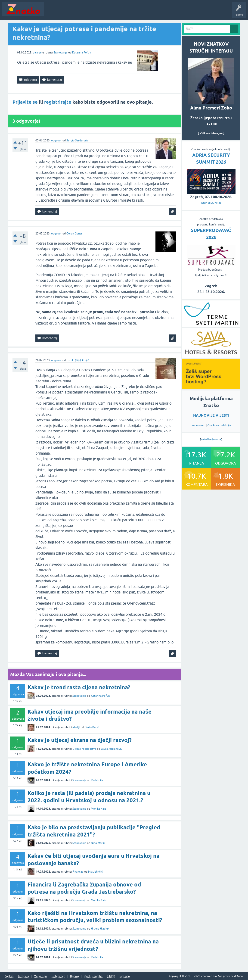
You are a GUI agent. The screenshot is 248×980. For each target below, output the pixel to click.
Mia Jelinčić (95, 872)
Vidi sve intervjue (211, 133)
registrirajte (58, 102)
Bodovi (74, 976)
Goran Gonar (74, 234)
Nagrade (163, 12)
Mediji (76, 727)
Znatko (9, 976)
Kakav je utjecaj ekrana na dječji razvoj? (80, 740)
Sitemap (125, 976)
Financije (78, 872)
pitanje (37, 53)
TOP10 (149, 12)
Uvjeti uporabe (93, 976)
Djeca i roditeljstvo (84, 749)
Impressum (198, 425)
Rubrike (91, 12)
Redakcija (97, 780)
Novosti (52, 12)
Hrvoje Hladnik (100, 929)
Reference (58, 976)
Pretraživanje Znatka (211, 439)
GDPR (111, 976)
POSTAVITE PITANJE (114, 12)
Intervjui (24, 976)
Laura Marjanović (112, 749)
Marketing (40, 976)
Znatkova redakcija (219, 425)
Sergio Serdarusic (77, 140)
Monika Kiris (99, 809)
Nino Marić (98, 843)
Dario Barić (92, 727)
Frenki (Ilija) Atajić (78, 360)
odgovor (56, 140)
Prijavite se (25, 102)
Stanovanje (61, 53)
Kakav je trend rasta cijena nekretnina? (79, 687)
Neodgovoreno (71, 12)
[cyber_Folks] (211, 388)
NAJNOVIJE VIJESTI (211, 415)
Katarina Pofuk (82, 53)
